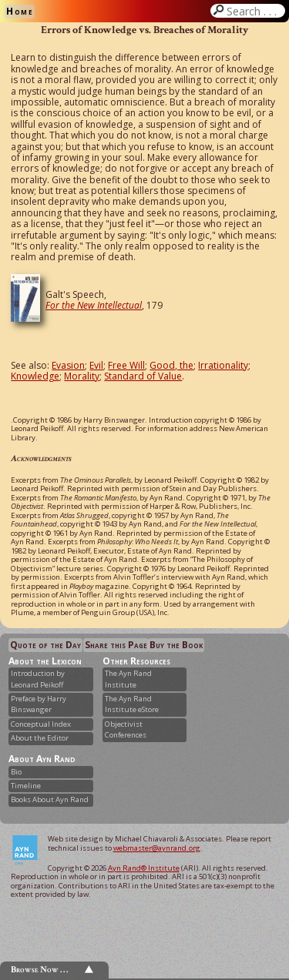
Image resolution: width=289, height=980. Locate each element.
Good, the (171, 365)
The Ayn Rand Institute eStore (132, 704)
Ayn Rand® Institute (144, 868)
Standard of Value (143, 376)
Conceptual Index (41, 724)
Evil (96, 365)
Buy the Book (176, 645)
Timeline (26, 786)
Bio (16, 772)
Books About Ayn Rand (50, 799)
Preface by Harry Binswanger (39, 704)
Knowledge (35, 376)
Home (20, 11)
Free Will (126, 365)
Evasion (68, 365)
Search (254, 11)
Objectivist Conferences (126, 729)
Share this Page (116, 645)
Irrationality (223, 365)
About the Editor (40, 738)
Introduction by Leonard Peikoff (38, 679)
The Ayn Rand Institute (128, 679)
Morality (82, 376)
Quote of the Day (45, 645)
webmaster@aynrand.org (157, 848)
